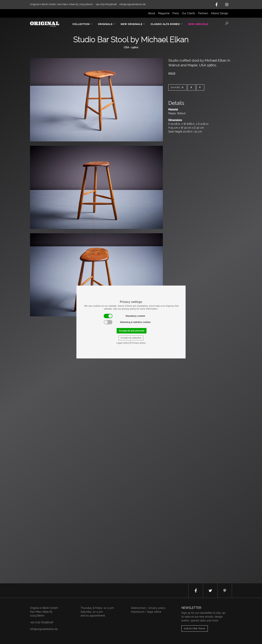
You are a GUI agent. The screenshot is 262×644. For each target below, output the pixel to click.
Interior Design (220, 13)
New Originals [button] (133, 24)
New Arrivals (198, 24)
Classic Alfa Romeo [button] (167, 24)
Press (176, 13)
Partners (203, 13)
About (152, 13)
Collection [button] (83, 24)
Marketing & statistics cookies (127, 322)
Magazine (164, 13)
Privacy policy (138, 343)
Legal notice (123, 343)
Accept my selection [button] (131, 338)
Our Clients (189, 13)
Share (178, 87)
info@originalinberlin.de (133, 4)
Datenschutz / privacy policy (148, 608)
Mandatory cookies (124, 316)
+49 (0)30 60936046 (42, 622)
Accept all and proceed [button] (132, 331)
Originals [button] (107, 24)
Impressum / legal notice (146, 612)
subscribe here (195, 628)
